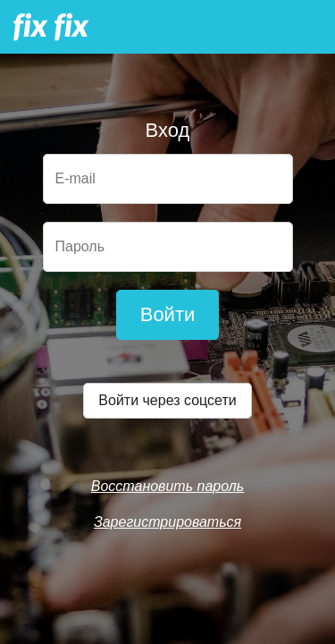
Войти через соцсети (167, 400)
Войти (168, 314)
